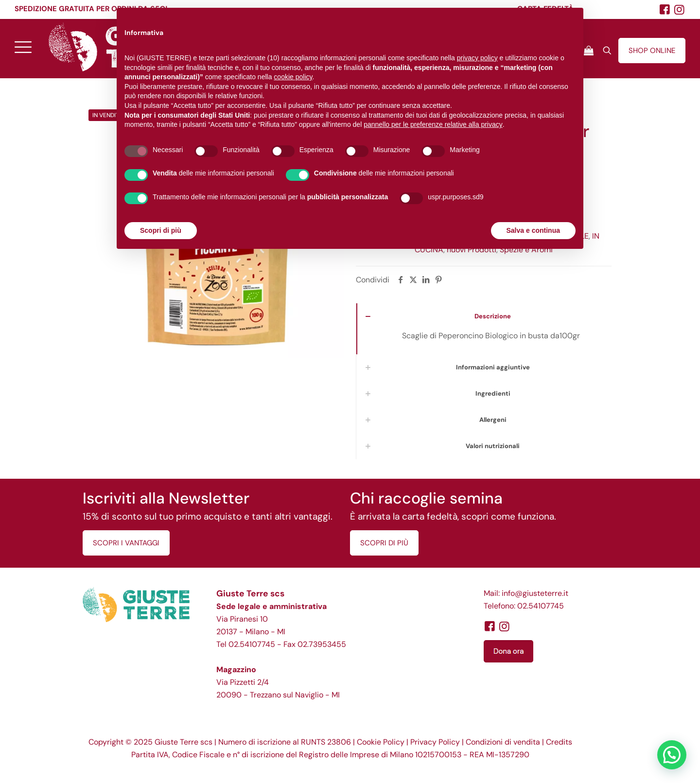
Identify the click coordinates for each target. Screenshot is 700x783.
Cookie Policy (381, 742)
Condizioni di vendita (503, 742)
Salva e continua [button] (533, 230)
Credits (559, 742)
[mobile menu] (23, 47)
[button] (672, 755)
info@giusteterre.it (535, 593)
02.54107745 (252, 644)
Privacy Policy (435, 742)
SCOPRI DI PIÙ (384, 543)
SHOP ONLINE (652, 51)
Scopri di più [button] (161, 230)
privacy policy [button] (477, 58)
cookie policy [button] (293, 77)
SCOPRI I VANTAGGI (126, 543)
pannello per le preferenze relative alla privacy (433, 124)
